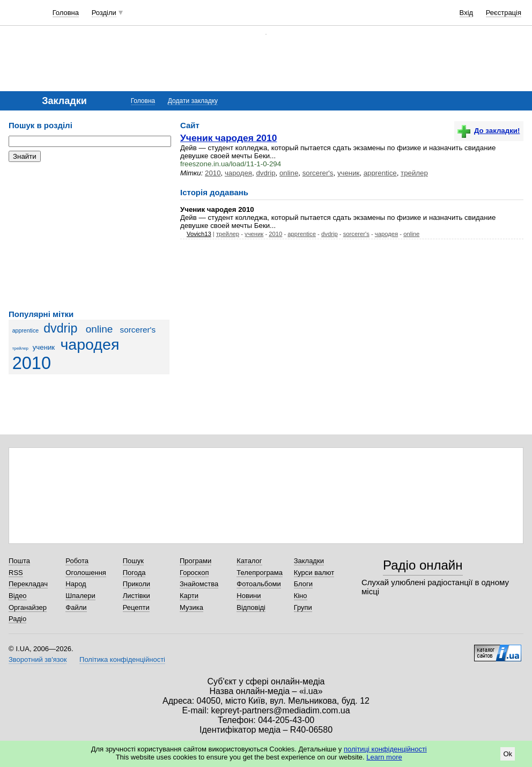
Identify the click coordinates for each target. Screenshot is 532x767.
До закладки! (489, 131)
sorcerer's (138, 330)
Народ (76, 584)
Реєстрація (504, 13)
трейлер (20, 348)
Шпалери (80, 596)
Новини (249, 596)
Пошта (19, 561)
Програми (195, 561)
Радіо (17, 619)
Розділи (104, 13)
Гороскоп (194, 573)
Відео (18, 596)
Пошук (133, 561)
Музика (191, 607)
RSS (16, 573)
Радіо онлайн (423, 565)
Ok (508, 754)
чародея (90, 344)
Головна (66, 13)
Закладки (309, 561)
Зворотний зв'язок (38, 659)
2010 (32, 363)
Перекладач (28, 584)
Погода (134, 573)
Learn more (384, 757)
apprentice (26, 330)
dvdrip (60, 328)
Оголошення (86, 573)
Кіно (301, 596)
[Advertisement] (89, 236)
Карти (189, 596)
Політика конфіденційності (122, 659)
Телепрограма (260, 573)
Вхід (467, 13)
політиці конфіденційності (385, 749)
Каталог (249, 561)
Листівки (136, 596)
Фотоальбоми (258, 584)
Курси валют (314, 573)
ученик (44, 347)
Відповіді (251, 607)
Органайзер (28, 607)
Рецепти (136, 607)
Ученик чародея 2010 (228, 138)
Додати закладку (193, 101)
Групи (303, 607)
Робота (77, 561)
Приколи (136, 584)
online (99, 329)
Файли (76, 607)
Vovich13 (199, 234)
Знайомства (199, 584)
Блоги (303, 584)
